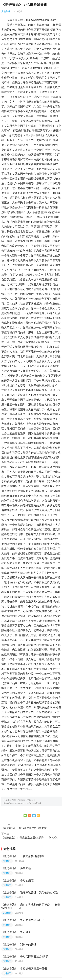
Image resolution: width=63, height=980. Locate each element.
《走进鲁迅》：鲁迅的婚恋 (17, 880)
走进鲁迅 (6, 11)
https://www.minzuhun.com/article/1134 (22, 803)
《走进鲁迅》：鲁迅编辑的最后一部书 (24, 969)
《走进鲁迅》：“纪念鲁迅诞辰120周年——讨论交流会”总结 (32, 838)
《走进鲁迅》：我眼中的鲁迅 (19, 944)
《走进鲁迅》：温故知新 (16, 868)
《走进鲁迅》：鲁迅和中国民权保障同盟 (24, 828)
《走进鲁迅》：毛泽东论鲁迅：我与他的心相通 (30, 892)
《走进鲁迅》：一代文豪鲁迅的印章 (23, 856)
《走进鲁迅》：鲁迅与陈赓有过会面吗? (25, 956)
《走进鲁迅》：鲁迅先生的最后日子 (23, 920)
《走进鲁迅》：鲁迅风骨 (16, 932)
